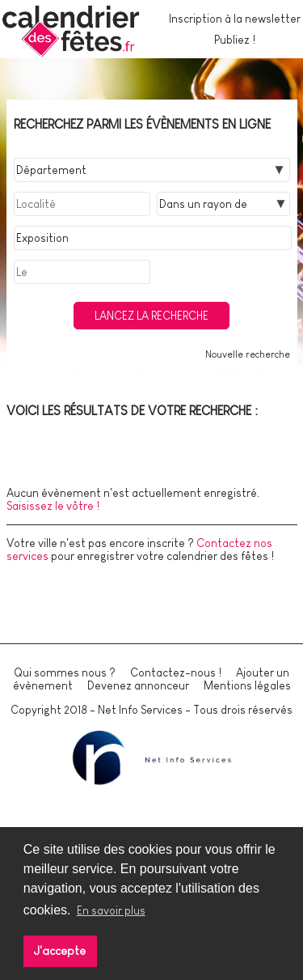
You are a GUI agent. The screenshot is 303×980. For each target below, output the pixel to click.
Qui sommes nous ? (65, 672)
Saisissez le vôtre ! (53, 506)
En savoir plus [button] (111, 910)
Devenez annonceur (138, 685)
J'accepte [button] (60, 951)
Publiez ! (235, 40)
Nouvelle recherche (248, 354)
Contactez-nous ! (176, 672)
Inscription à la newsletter (235, 19)
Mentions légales (247, 685)
